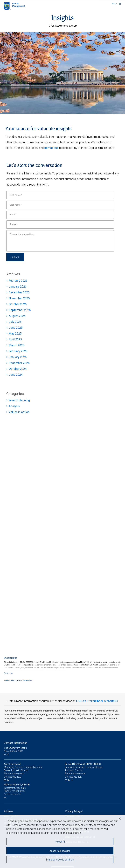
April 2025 (15, 339)
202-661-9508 (18, 791)
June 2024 (16, 375)
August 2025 (17, 316)
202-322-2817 (76, 777)
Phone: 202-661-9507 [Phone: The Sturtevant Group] (13, 751)
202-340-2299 (15, 777)
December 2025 (19, 292)
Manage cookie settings (60, 860)
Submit (16, 257)
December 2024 (19, 363)
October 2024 (18, 369)
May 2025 (15, 333)
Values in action (19, 412)
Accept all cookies (60, 851)
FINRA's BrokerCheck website (95, 701)
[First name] (60, 195)
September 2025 (20, 310)
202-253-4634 (15, 794)
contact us (51, 148)
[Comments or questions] (60, 241)
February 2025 (18, 351)
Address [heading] (9, 811)
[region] (62, 841)
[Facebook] (8, 754)
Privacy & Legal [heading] (74, 811)
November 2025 (19, 298)
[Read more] (9, 673)
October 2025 (18, 304)
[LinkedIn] (8, 780)
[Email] (60, 215)
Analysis (14, 406)
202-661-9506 (79, 774)
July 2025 (15, 322)
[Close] (120, 819)
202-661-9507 (18, 774)
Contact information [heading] (16, 743)
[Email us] (5, 754)
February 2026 (18, 281)
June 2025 (16, 328)
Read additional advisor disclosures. (18, 680)
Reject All (60, 842)
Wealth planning (19, 400)
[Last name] (60, 205)
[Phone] (60, 225)
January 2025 (18, 357)
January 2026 (18, 286)
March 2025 (17, 345)
